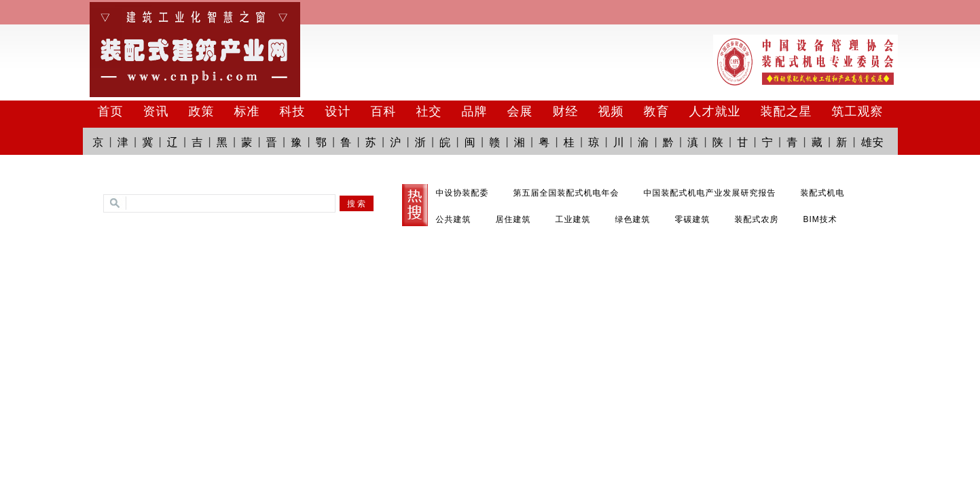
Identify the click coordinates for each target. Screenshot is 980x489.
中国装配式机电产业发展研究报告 (710, 193)
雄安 (873, 142)
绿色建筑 (633, 219)
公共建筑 (454, 219)
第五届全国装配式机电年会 (566, 193)
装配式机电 (823, 193)
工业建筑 (573, 219)
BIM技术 (820, 219)
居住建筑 (513, 219)
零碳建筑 (693, 219)
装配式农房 (757, 219)
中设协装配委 (462, 193)
